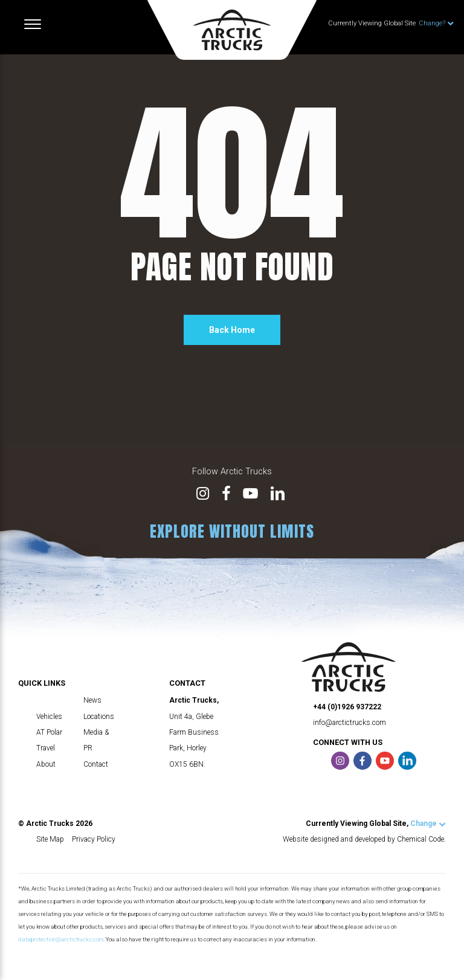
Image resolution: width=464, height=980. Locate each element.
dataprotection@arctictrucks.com (61, 939)
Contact (96, 764)
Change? (436, 23)
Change (428, 824)
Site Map (50, 839)
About (46, 764)
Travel (46, 748)
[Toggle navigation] (33, 24)
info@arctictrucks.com (350, 723)
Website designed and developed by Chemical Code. (364, 839)
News (92, 700)
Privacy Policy (94, 839)
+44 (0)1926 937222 (347, 707)
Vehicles (49, 717)
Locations (99, 717)
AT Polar (49, 732)
